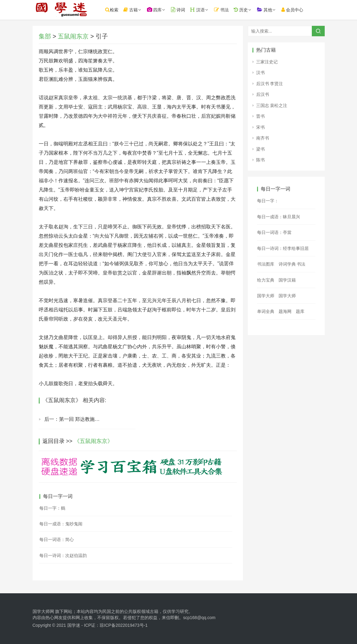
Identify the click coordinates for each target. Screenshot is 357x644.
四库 (158, 10)
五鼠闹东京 (73, 36)
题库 (300, 311)
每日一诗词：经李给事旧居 (283, 248)
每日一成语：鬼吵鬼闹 (61, 524)
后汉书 (263, 94)
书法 (225, 10)
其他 (269, 10)
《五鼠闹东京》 (93, 441)
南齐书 (263, 138)
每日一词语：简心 (57, 539)
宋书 (260, 127)
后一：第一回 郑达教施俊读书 (77, 419)
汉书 (260, 73)
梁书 (260, 149)
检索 (116, 10)
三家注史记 (267, 62)
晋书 (260, 116)
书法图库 (266, 264)
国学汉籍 (287, 280)
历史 (245, 10)
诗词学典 (287, 264)
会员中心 (296, 10)
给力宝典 (266, 280)
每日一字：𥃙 (268, 201)
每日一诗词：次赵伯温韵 (63, 555)
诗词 (182, 10)
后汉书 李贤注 (270, 84)
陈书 (260, 160)
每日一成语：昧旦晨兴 (279, 217)
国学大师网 (43, 611)
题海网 (285, 311)
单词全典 (266, 311)
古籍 (135, 10)
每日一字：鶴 (52, 508)
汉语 (201, 10)
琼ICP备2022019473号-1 (124, 625)
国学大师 (266, 296)
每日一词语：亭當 (274, 232)
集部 (45, 36)
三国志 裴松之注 (272, 105)
